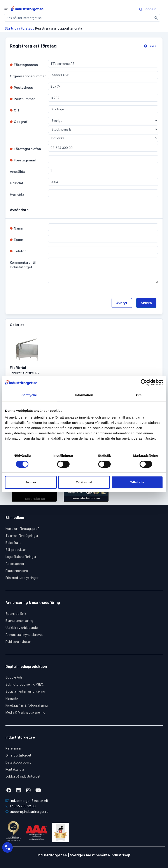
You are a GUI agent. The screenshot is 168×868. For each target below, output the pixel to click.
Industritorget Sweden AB (27, 801)
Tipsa (150, 46)
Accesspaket (15, 564)
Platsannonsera (17, 571)
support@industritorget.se (27, 812)
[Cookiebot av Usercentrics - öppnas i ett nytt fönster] (144, 382)
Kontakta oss (15, 769)
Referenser (13, 748)
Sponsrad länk (16, 614)
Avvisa (31, 482)
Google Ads (14, 677)
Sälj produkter (16, 550)
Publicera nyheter (18, 642)
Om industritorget (18, 755)
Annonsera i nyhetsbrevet (24, 635)
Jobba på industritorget (23, 776)
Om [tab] (139, 395)
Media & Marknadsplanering (25, 712)
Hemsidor (12, 698)
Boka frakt (13, 543)
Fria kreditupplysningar (22, 578)
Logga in (148, 9)
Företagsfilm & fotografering (27, 705)
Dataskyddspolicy (18, 762)
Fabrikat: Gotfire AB (24, 373)
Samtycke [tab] (29, 395)
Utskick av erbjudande (22, 628)
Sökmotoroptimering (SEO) (25, 684)
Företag (27, 28)
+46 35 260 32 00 (21, 806)
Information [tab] (84, 395)
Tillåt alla (137, 482)
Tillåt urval (84, 482)
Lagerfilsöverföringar (21, 557)
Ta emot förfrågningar (22, 536)
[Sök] (156, 18)
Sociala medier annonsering (25, 691)
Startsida (11, 28)
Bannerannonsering (19, 621)
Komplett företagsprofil (23, 529)
